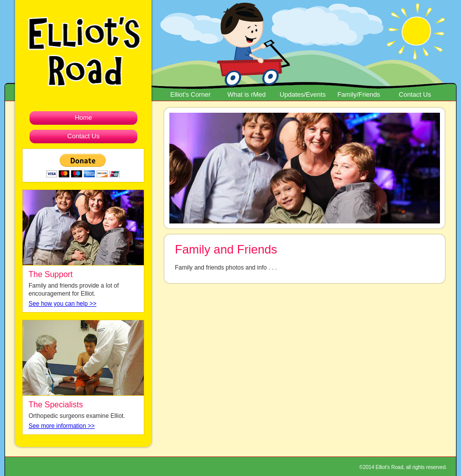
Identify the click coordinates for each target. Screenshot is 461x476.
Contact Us (415, 94)
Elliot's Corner (191, 94)
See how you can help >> (62, 304)
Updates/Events (303, 94)
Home (83, 117)
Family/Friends (359, 94)
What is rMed (247, 94)
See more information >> (62, 426)
